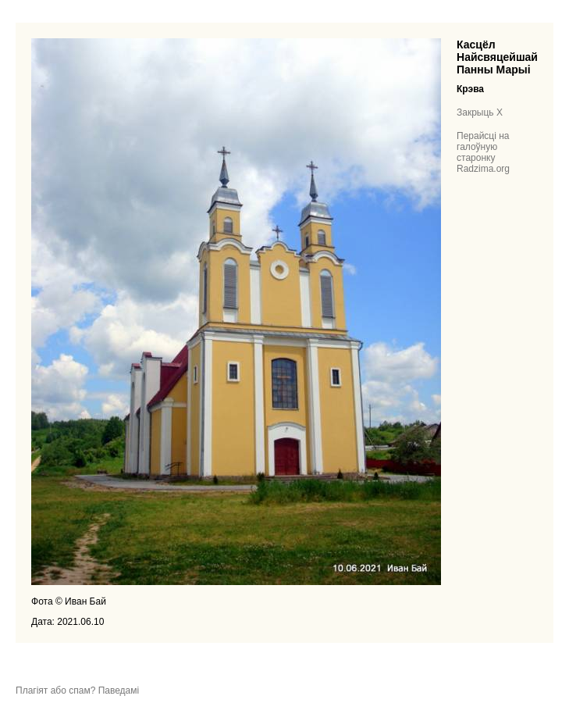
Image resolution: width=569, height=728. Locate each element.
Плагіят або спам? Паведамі (77, 691)
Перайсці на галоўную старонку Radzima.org (483, 152)
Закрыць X (480, 112)
